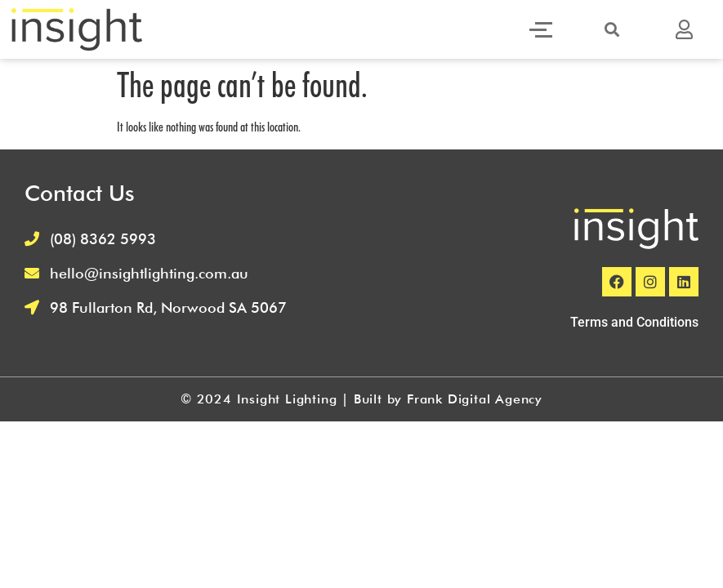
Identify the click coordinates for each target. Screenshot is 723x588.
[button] (612, 29)
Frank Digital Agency (475, 399)
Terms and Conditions (634, 322)
